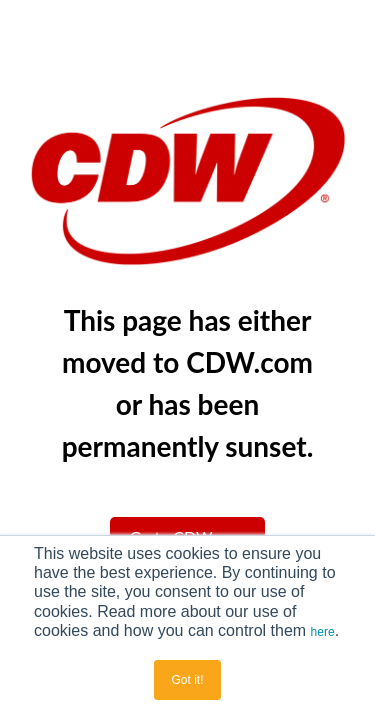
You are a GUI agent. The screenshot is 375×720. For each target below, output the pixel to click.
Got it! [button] (187, 680)
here (323, 632)
